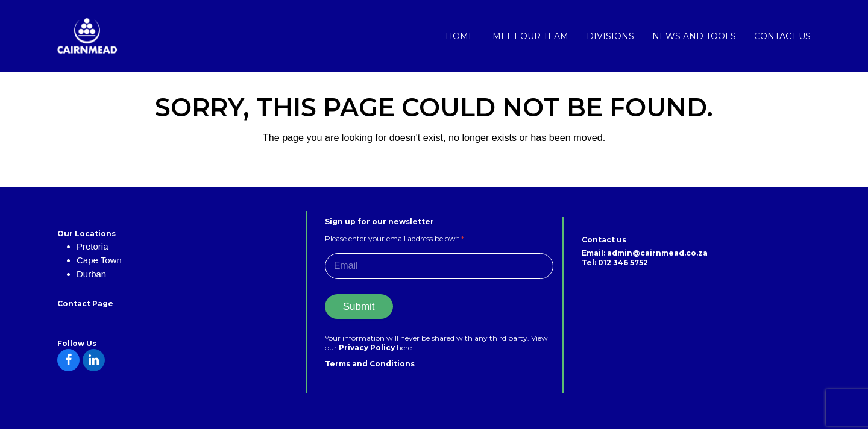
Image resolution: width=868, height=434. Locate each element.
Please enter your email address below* (395, 238)
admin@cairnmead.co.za (657, 253)
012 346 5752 (623, 263)
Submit (359, 307)
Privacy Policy (368, 348)
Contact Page (85, 303)
